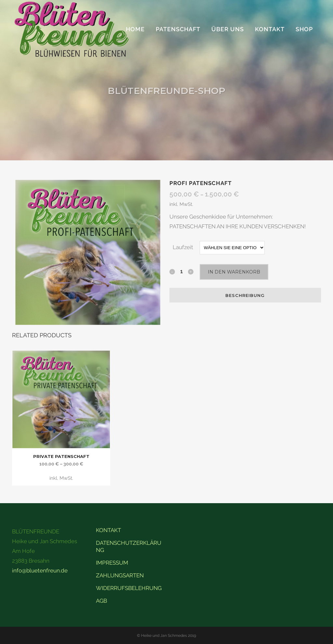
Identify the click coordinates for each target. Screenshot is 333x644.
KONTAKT (108, 530)
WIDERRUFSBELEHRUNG (129, 588)
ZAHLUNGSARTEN (120, 575)
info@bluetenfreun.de (40, 570)
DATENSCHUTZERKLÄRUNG (129, 546)
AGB (101, 601)
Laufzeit (183, 247)
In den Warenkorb (234, 272)
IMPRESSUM (112, 563)
